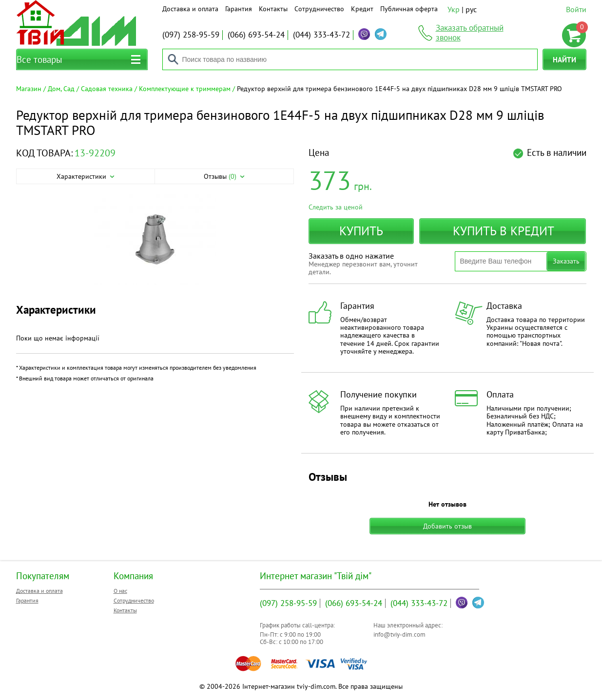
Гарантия (239, 9)
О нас (120, 591)
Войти (576, 9)
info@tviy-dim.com (399, 634)
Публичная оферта (409, 9)
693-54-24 (256, 35)
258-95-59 (191, 35)
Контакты (273, 9)
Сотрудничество (319, 9)
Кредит (362, 9)
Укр (454, 9)
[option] (155, 240)
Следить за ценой (336, 207)
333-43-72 (321, 35)
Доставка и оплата (190, 9)
